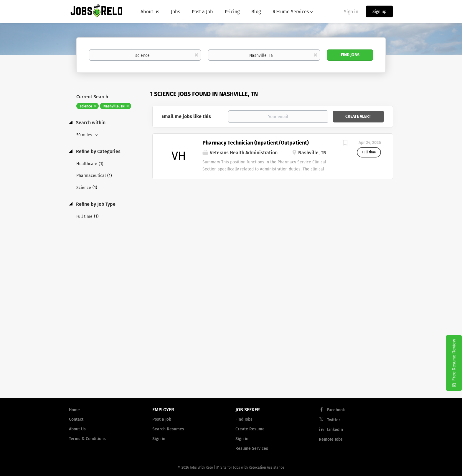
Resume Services (252, 448)
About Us (77, 429)
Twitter (334, 420)
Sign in (351, 12)
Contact (76, 419)
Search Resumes (168, 429)
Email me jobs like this (186, 116)
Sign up (379, 12)
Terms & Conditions (87, 439)
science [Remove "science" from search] (86, 106)
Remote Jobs (331, 439)
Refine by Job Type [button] (95, 204)
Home (74, 410)
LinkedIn (335, 430)
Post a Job (162, 419)
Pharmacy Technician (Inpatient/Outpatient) (256, 143)
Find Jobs (350, 55)
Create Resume (250, 429)
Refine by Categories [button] (98, 151)
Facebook (336, 410)
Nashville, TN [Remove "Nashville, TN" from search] (114, 106)
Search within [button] (90, 123)
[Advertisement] (273, 226)
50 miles (85, 135)
